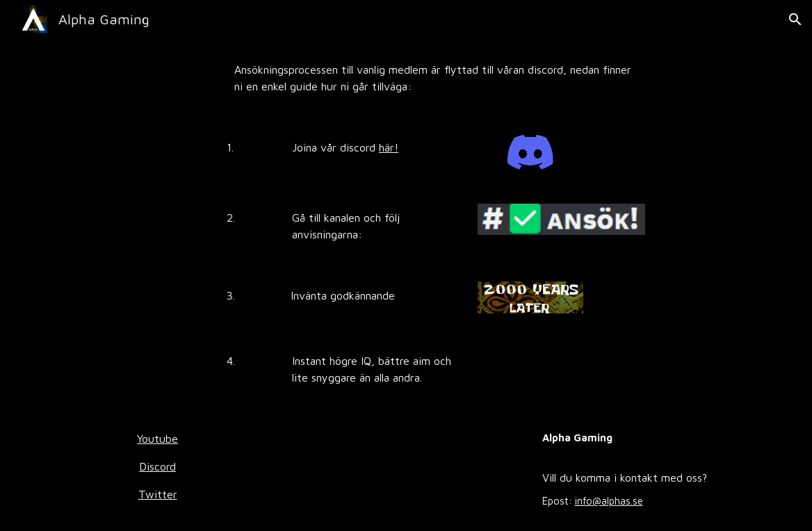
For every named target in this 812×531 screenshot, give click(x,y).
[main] (437, 78)
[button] (795, 19)
